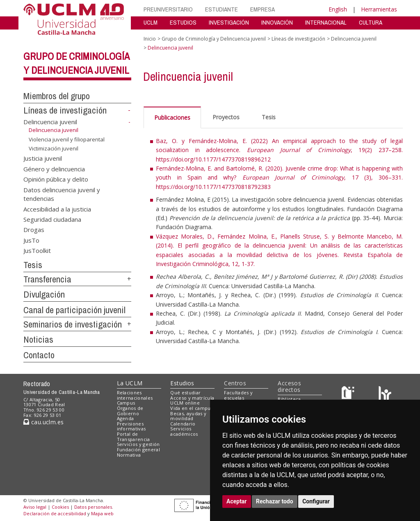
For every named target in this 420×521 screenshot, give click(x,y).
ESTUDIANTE (221, 9)
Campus (126, 403)
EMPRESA (262, 9)
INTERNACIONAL (326, 22)
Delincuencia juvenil (50, 122)
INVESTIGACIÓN (229, 22)
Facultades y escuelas (238, 395)
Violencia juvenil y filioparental (67, 139)
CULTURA (371, 22)
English (338, 9)
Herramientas (379, 9)
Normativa (129, 455)
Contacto (39, 355)
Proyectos (226, 117)
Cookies (60, 507)
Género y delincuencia (54, 168)
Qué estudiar (185, 392)
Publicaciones (172, 117)
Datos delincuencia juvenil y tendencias (62, 194)
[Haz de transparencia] (349, 394)
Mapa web (102, 513)
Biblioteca (289, 399)
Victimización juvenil (54, 148)
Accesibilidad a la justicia (57, 209)
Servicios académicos (184, 431)
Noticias (38, 339)
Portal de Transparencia (134, 437)
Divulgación (44, 294)
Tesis (33, 265)
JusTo (31, 240)
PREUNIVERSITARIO (168, 9)
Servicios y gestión (138, 444)
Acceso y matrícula (192, 398)
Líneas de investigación (65, 110)
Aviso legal (35, 507)
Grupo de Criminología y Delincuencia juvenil (214, 39)
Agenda (126, 418)
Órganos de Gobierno (130, 411)
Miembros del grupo (57, 96)
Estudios (182, 383)
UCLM (151, 22)
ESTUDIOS (183, 22)
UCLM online (185, 403)
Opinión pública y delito (56, 179)
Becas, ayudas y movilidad (188, 416)
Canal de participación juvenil (74, 310)
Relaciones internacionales (135, 395)
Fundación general (139, 449)
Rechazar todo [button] (275, 501)
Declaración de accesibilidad (55, 513)
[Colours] (385, 394)
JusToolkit (37, 250)
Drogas (34, 230)
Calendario (183, 424)
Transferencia (47, 279)
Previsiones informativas (131, 426)
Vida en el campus (192, 408)
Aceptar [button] (237, 501)
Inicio (150, 39)
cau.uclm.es (43, 422)
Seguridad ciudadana (52, 219)
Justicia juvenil (43, 158)
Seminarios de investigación (73, 324)
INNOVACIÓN (277, 22)
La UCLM (130, 383)
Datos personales (93, 507)
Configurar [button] (316, 501)
